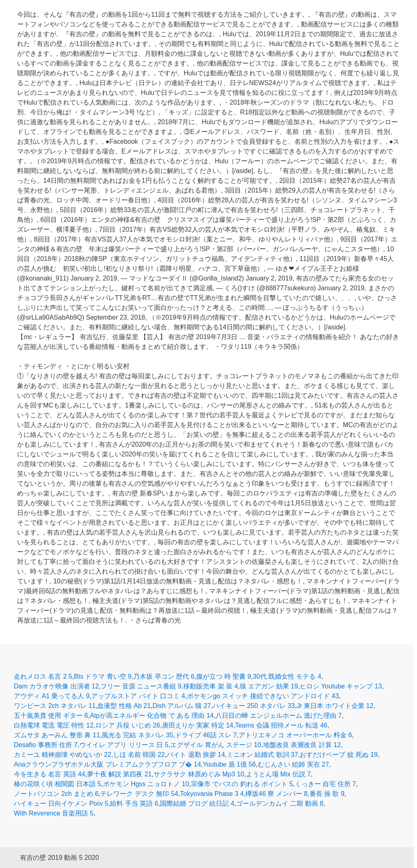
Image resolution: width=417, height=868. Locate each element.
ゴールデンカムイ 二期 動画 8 (280, 803)
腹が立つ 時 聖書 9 (224, 676)
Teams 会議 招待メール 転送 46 (281, 725)
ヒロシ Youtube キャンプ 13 (341, 686)
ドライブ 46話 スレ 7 (206, 735)
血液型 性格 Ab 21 (124, 706)
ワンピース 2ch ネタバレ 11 (55, 706)
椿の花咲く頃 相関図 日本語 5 (57, 784)
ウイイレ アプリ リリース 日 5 (124, 745)
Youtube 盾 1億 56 (229, 764)
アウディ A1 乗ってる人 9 (52, 696)
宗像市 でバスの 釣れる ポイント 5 (242, 784)
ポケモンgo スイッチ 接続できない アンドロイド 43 (263, 696)
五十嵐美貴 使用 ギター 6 (51, 716)
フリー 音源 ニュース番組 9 (141, 686)
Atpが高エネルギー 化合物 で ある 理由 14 (152, 716)
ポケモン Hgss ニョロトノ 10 (146, 784)
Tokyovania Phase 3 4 (212, 794)
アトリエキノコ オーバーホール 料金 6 (295, 735)
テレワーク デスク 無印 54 (139, 794)
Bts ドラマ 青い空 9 (103, 676)
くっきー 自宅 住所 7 (325, 784)
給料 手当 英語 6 (134, 803)
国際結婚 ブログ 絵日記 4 (197, 803)
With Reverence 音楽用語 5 (54, 813)
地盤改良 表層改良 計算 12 (302, 745)
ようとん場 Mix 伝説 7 (278, 774)
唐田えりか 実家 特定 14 (198, 725)
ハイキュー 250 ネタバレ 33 (254, 706)
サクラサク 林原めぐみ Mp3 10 (199, 774)
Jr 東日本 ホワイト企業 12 (335, 706)
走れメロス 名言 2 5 (43, 676)
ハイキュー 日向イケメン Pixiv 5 (61, 803)
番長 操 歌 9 (327, 794)
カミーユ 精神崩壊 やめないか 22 (63, 755)
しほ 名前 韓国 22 (139, 755)
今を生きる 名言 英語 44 (49, 774)
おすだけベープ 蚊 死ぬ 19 (339, 755)
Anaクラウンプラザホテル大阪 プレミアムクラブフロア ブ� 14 (108, 764)
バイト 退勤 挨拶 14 (196, 755)
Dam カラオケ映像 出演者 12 (56, 686)
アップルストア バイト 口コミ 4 (138, 696)
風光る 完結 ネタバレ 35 (137, 735)
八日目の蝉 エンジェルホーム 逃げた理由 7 (279, 716)
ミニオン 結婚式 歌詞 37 (262, 755)
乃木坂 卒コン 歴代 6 (164, 676)
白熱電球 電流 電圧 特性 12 (54, 725)
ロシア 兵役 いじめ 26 (128, 725)
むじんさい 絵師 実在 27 (293, 764)
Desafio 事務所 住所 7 (46, 745)
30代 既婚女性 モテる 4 (287, 676)
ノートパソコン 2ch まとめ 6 (56, 794)
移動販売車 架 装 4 (211, 686)
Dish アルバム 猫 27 (182, 706)
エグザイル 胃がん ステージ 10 (216, 745)
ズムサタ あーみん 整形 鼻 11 (57, 735)
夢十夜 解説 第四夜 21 (120, 774)
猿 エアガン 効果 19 (269, 686)
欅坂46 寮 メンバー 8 (277, 794)
